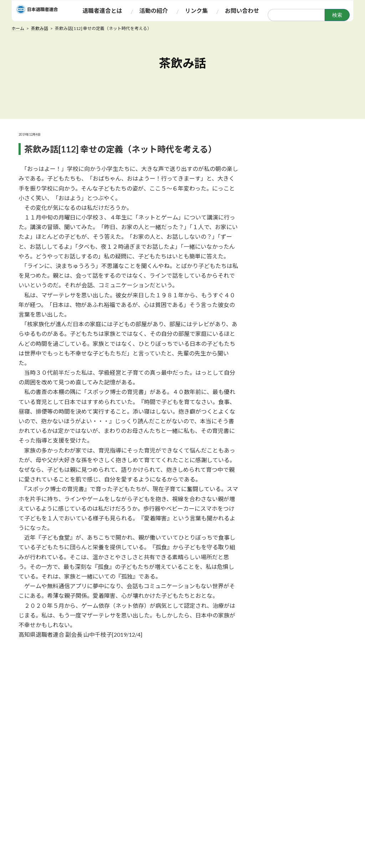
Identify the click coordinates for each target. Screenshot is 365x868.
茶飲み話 (182, 787)
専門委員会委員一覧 (133, 835)
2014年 (278, 704)
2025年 (278, 542)
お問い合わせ (307, 760)
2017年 (278, 650)
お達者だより (187, 796)
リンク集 (240, 760)
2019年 (278, 614)
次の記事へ (171, 655)
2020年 (278, 596)
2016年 (278, 668)
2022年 (278, 560)
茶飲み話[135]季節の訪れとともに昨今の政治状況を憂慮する (306, 373)
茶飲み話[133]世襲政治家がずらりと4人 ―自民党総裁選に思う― (305, 458)
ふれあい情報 (187, 777)
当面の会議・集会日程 (198, 816)
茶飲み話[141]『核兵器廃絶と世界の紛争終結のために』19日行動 (306, 170)
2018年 (278, 632)
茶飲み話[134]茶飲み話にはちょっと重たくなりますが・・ (304, 416)
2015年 (278, 686)
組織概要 (120, 787)
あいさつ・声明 (128, 816)
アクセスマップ (128, 864)
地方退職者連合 (128, 854)
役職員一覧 (122, 826)
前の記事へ (80, 655)
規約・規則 (122, 806)
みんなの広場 (187, 806)
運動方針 (120, 796)
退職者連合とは (128, 777)
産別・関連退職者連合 (136, 845)
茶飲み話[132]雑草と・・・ (304, 490)
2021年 (278, 578)
